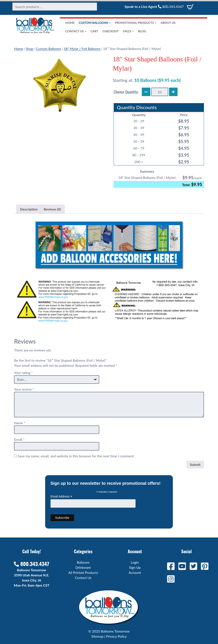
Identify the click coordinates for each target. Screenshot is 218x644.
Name (20, 423)
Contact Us (76, 31)
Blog (142, 31)
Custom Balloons (95, 23)
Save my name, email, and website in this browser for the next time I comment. (76, 456)
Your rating (23, 373)
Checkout (110, 31)
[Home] (35, 32)
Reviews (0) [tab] (52, 209)
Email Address (61, 497)
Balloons (83, 562)
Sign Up (135, 567)
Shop (30, 49)
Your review (24, 389)
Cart (94, 31)
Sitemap (97, 636)
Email (19, 439)
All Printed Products (83, 572)
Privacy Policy (116, 636)
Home (70, 23)
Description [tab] (29, 209)
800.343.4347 (171, 6)
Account (135, 572)
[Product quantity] (160, 92)
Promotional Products (136, 23)
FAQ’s (128, 31)
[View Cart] (190, 6)
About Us (168, 23)
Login (135, 562)
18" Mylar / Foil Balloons (82, 49)
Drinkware (83, 567)
